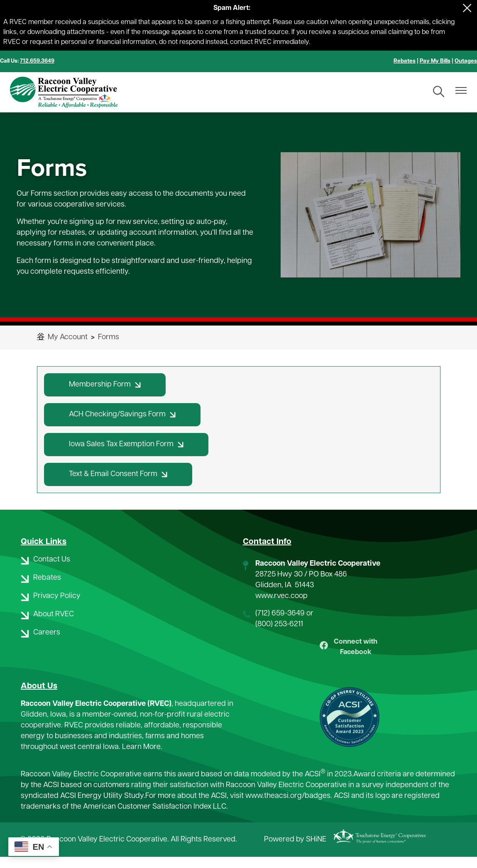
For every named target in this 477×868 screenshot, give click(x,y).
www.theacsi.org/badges (288, 807)
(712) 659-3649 (280, 614)
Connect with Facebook (349, 653)
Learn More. (142, 759)
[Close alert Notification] (467, 8)
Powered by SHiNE (295, 850)
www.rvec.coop (281, 596)
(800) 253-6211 (279, 624)
